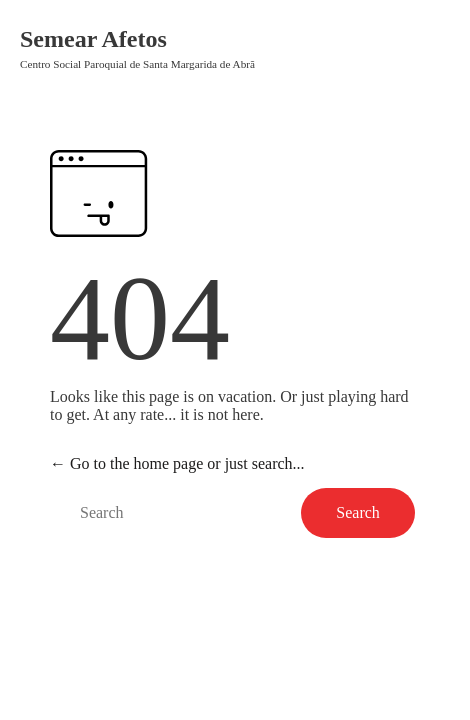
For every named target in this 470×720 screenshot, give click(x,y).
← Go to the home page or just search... (177, 463)
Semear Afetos (93, 39)
